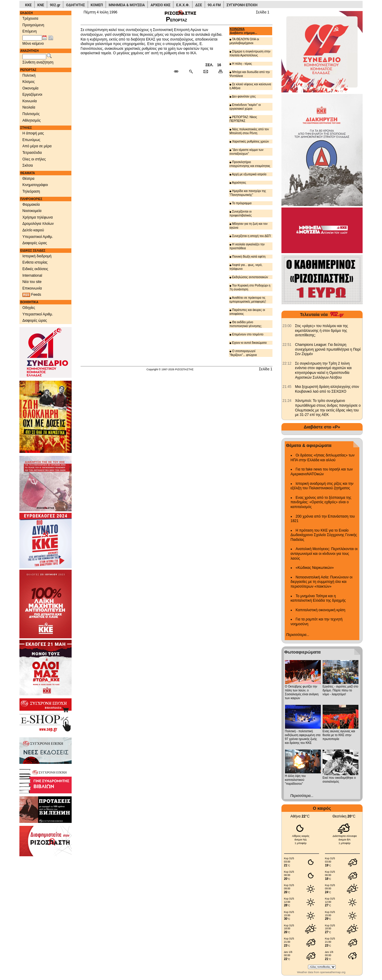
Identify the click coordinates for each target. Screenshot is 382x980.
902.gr (55, 5)
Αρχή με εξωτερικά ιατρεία (248, 174)
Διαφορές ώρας (35, 243)
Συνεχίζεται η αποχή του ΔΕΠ (250, 236)
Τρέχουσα (30, 18)
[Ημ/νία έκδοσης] (32, 38)
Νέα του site (32, 282)
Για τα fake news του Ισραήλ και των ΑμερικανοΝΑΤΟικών (322, 472)
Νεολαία (29, 107)
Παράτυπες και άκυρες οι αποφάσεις (247, 312)
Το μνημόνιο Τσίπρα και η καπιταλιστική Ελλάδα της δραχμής (318, 598)
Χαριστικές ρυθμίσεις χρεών (249, 141)
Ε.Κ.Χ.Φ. (183, 5)
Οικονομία (30, 88)
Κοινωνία (30, 101)
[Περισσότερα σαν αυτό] (191, 72)
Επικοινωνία (32, 288)
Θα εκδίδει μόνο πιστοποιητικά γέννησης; (246, 324)
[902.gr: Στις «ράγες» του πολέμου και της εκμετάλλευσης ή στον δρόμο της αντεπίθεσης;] (287, 326)
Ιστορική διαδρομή (37, 256)
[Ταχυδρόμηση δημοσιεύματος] (205, 72)
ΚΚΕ (28, 5)
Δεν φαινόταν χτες (243, 96)
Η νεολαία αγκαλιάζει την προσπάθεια (247, 246)
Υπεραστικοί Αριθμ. (38, 237)
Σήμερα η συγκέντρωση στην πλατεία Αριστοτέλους (250, 53)
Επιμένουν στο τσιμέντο (247, 334)
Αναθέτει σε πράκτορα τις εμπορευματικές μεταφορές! (248, 300)
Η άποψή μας (33, 133)
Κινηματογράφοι (35, 185)
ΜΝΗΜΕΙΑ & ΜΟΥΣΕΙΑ (127, 5)
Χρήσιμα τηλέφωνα (38, 217)
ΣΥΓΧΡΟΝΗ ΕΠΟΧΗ (242, 5)
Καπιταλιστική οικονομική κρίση (321, 610)
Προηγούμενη (33, 25)
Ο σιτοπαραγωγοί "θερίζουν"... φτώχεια (243, 353)
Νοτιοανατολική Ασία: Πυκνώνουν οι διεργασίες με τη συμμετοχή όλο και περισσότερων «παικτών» (322, 582)
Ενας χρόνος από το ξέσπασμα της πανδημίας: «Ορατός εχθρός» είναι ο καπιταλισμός (321, 502)
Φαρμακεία (31, 205)
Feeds (32, 295)
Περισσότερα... (298, 635)
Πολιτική (29, 75)
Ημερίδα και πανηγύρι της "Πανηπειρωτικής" (248, 193)
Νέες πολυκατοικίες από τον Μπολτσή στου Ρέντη (249, 131)
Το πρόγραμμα (241, 203)
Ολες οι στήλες (34, 159)
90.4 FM (214, 5)
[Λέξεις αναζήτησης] (34, 57)
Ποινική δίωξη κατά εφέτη (248, 257)
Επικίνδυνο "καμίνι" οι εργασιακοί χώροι (245, 107)
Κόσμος (29, 82)
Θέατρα (28, 179)
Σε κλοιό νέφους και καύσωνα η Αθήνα (250, 86)
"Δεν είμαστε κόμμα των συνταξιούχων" (247, 152)
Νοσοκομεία (32, 211)
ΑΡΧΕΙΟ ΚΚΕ (160, 5)
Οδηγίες (29, 308)
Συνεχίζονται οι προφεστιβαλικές (241, 213)
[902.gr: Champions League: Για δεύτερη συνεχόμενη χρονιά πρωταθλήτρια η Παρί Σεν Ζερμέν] (287, 345)
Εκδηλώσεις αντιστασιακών (249, 277)
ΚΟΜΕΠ (97, 5)
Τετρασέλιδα (32, 153)
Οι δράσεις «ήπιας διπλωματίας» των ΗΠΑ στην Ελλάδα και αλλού (323, 458)
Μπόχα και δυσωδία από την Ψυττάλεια (250, 74)
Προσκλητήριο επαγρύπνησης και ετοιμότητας (250, 164)
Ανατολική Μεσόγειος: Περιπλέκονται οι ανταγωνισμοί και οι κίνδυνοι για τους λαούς (324, 554)
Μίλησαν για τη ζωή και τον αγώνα (249, 226)
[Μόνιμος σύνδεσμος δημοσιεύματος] (179, 72)
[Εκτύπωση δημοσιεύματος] (218, 72)
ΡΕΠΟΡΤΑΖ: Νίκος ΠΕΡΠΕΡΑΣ (243, 119)
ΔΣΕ (198, 5)
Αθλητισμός (31, 120)
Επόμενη (30, 31)
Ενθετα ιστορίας (35, 262)
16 (219, 65)
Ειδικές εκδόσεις (35, 269)
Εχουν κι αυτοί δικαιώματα (248, 343)
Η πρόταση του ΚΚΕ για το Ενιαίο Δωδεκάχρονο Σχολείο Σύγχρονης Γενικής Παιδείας (324, 535)
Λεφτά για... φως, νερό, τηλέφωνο (246, 267)
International (32, 275)
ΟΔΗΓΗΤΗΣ (75, 5)
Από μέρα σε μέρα (37, 146)
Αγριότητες (238, 183)
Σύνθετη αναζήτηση (38, 62)
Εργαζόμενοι (32, 95)
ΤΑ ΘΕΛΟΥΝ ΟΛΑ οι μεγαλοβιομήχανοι (244, 41)
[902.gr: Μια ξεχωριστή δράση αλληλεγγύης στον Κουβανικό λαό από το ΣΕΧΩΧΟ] (287, 387)
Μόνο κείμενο (33, 44)
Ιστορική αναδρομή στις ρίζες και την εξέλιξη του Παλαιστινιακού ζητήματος (322, 486)
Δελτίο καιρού (33, 230)
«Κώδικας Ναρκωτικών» (315, 568)
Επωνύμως (31, 140)
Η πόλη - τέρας (241, 64)
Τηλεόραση (31, 191)
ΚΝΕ (41, 5)
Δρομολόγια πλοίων (38, 224)
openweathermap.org (333, 972)
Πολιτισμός (31, 114)
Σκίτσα (28, 165)
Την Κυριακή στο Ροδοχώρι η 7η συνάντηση (250, 287)
